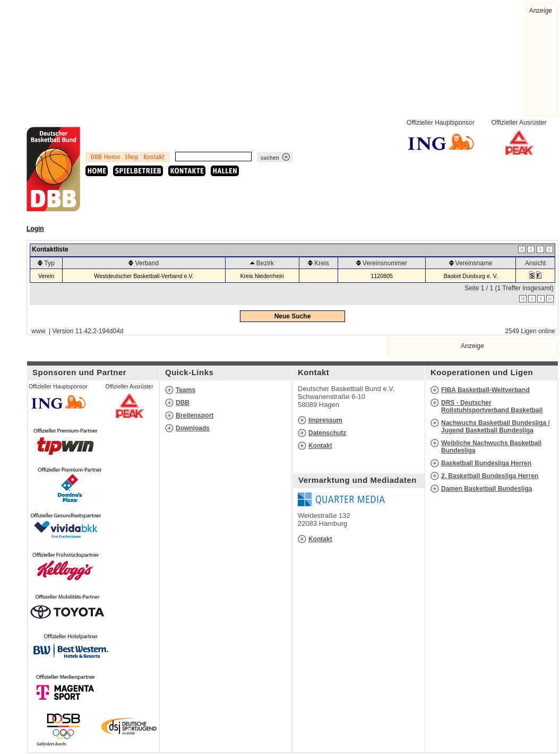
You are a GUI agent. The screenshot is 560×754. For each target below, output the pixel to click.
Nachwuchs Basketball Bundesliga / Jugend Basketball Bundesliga (496, 427)
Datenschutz (327, 433)
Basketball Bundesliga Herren (486, 463)
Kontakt (320, 446)
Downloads (193, 428)
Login (35, 229)
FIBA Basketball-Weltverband (485, 390)
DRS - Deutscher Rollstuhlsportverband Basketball (492, 406)
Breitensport (195, 415)
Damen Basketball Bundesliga (486, 489)
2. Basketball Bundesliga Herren (490, 476)
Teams (186, 390)
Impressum (325, 420)
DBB (183, 403)
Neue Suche (293, 316)
